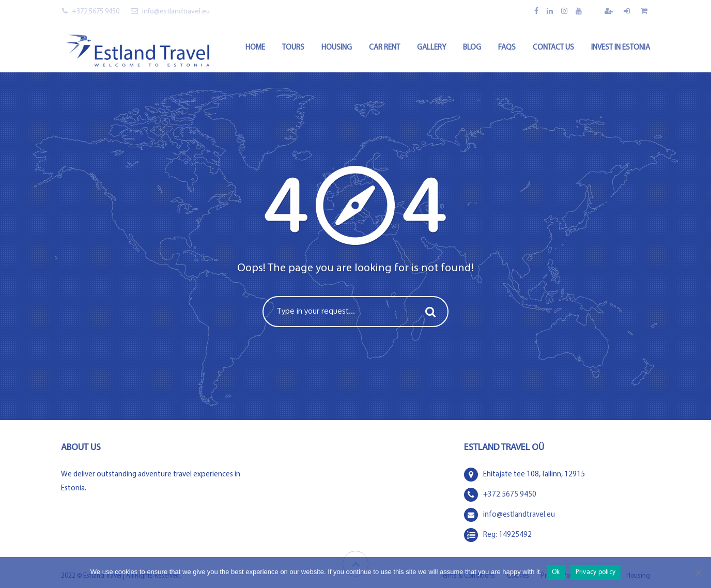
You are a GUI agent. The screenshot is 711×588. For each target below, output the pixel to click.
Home (255, 48)
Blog (472, 48)
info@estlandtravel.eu (170, 12)
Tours (293, 48)
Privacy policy (596, 572)
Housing (337, 48)
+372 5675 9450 (91, 12)
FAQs (507, 48)
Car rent (384, 48)
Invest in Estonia (621, 48)
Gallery (431, 48)
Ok (556, 572)
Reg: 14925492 (507, 535)
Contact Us (553, 48)
